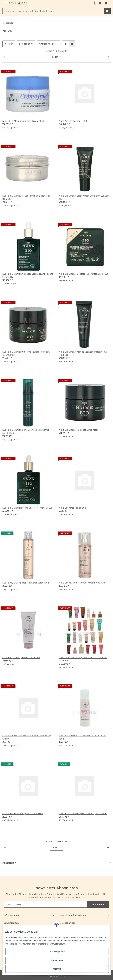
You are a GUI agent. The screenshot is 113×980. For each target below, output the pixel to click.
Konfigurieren (57, 960)
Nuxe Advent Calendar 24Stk (73, 121)
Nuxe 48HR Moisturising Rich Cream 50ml (23, 121)
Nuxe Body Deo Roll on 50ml (73, 508)
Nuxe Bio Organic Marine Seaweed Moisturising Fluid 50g (83, 353)
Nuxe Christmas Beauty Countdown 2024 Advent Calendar (83, 659)
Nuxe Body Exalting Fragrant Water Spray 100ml (26, 583)
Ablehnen (57, 969)
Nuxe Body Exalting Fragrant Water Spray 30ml (82, 583)
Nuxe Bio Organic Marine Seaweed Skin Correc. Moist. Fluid (26, 431)
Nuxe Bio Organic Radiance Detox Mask (79, 430)
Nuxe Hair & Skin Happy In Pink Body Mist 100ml (83, 813)
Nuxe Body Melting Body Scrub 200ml (21, 657)
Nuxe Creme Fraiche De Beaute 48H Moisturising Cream (27, 737)
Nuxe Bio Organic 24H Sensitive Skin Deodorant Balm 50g (26, 197)
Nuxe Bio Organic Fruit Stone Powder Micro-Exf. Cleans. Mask (26, 353)
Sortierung (25, 44)
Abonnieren (98, 904)
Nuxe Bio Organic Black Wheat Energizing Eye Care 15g (84, 197)
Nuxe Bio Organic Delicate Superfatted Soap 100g (84, 274)
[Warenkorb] (106, 3)
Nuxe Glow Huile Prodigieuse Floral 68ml (23, 813)
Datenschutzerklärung (58, 894)
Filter (9, 44)
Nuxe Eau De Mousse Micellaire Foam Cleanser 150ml (82, 737)
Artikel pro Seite (47, 44)
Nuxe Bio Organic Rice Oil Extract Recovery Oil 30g (27, 508)
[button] (94, 3)
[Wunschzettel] (100, 3)
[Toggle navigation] (5, 2)
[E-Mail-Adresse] (45, 904)
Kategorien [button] (9, 863)
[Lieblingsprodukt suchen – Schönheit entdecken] (53, 11)
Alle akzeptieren (57, 952)
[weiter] (108, 57)
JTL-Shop (62, 976)
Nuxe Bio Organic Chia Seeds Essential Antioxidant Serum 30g (28, 275)
